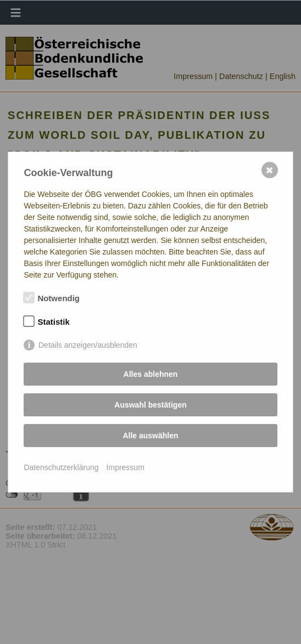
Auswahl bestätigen (150, 405)
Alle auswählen (150, 436)
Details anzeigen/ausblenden (88, 345)
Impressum (126, 467)
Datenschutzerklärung (61, 467)
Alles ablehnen (151, 374)
